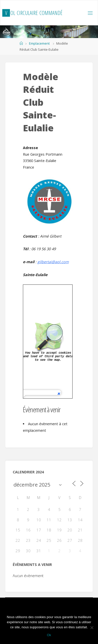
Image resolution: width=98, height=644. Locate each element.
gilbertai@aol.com (53, 262)
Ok (49, 635)
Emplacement (39, 43)
